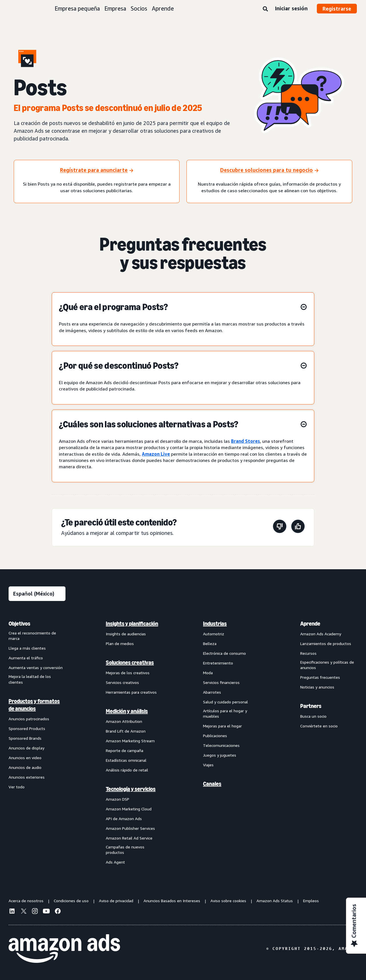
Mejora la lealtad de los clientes (30, 679)
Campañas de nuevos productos (125, 850)
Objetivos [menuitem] (19, 624)
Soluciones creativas (130, 662)
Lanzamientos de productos (326, 643)
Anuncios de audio (25, 767)
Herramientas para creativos (131, 692)
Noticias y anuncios (317, 687)
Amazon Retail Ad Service (129, 838)
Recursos (308, 653)
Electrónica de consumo (224, 653)
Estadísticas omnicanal (126, 760)
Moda (208, 673)
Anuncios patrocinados (29, 719)
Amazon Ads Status (275, 901)
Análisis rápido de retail (127, 770)
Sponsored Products (27, 728)
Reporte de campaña (125, 750)
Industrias (215, 624)
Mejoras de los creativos (128, 673)
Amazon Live (156, 454)
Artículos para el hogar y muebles (225, 714)
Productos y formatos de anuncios (34, 705)
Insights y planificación (132, 624)
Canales (212, 784)
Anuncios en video (25, 758)
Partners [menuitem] (311, 706)
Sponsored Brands (25, 738)
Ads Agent (115, 862)
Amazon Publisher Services (130, 828)
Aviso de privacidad (116, 901)
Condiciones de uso (71, 901)
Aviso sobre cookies (228, 901)
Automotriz (214, 634)
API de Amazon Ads (124, 819)
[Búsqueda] (265, 9)
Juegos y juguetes (220, 755)
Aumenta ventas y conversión (36, 667)
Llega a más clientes (27, 648)
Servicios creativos (122, 682)
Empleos (311, 901)
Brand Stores (245, 441)
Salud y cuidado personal (225, 702)
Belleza (210, 643)
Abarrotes (212, 692)
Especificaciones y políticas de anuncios (327, 665)
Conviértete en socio (319, 726)
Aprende (163, 8)
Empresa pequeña (77, 8)
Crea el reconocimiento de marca (32, 636)
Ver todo (17, 787)
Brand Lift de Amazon (126, 731)
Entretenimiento (218, 663)
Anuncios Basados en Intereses (172, 901)
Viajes (208, 765)
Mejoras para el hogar (222, 726)
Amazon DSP (118, 799)
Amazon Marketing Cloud (129, 809)
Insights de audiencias (126, 634)
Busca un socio (313, 716)
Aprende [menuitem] (310, 624)
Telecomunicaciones (221, 745)
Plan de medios (120, 643)
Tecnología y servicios (131, 789)
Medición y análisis (127, 711)
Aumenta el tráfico (26, 658)
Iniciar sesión (291, 8)
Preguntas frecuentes (320, 677)
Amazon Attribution (124, 721)
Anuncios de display (26, 748)
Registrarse (337, 9)
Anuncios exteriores (27, 777)
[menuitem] (37, 743)
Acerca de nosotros (26, 901)
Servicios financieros (221, 682)
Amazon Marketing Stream (130, 741)
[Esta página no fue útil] (280, 527)
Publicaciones (215, 736)
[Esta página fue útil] (298, 527)
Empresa (115, 8)
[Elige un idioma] (37, 594)
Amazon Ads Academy (321, 634)
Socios (139, 8)
